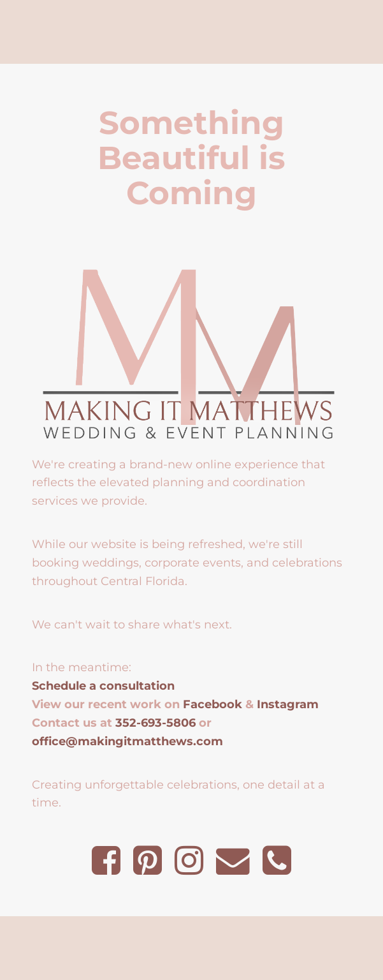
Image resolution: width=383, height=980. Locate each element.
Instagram (288, 704)
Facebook (213, 704)
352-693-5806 (155, 723)
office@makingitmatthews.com (127, 741)
